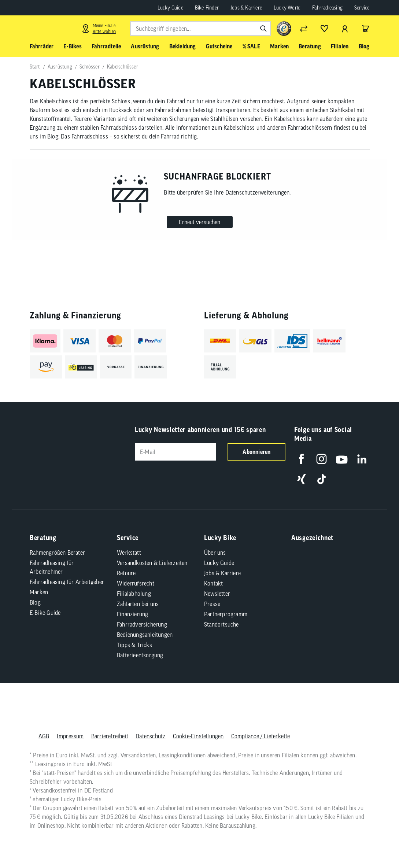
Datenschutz (150, 736)
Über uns (215, 553)
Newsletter (217, 594)
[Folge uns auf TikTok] (322, 479)
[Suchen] (263, 29)
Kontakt (213, 583)
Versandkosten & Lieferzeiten (152, 563)
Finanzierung (132, 614)
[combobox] (200, 29)
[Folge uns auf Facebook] (301, 459)
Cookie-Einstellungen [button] (198, 736)
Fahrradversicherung (142, 624)
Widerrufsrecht (136, 583)
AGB (44, 736)
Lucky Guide (170, 8)
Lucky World (287, 8)
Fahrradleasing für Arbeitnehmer (52, 567)
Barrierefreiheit (109, 736)
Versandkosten (138, 755)
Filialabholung (134, 594)
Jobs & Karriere (246, 8)
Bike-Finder (207, 8)
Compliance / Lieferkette (260, 736)
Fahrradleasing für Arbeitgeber (67, 582)
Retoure (126, 573)
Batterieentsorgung (140, 655)
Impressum (70, 736)
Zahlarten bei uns (138, 604)
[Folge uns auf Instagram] (322, 459)
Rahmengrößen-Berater (57, 553)
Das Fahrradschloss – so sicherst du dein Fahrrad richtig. (129, 136)
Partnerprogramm (226, 614)
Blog (35, 602)
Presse (212, 604)
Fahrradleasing (327, 8)
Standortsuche (221, 624)
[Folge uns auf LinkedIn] (362, 459)
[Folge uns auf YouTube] (342, 459)
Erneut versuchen (199, 222)
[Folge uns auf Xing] (301, 479)
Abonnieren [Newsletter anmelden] (256, 452)
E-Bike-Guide (45, 613)
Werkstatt (129, 553)
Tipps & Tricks (134, 645)
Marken (39, 592)
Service (362, 8)
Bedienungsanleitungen (145, 635)
